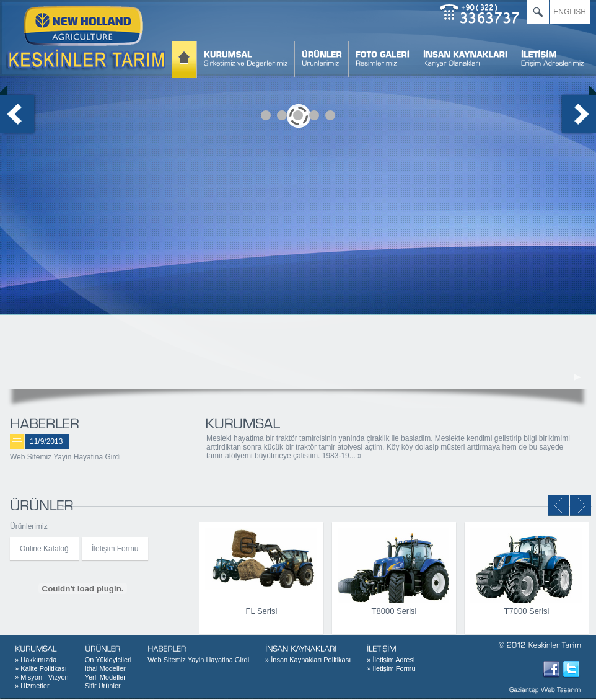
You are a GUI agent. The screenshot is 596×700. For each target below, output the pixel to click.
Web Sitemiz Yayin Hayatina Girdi (65, 457)
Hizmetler (32, 686)
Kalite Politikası (41, 668)
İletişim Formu (115, 549)
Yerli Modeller (105, 677)
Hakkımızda (36, 660)
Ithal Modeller (105, 668)
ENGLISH (570, 12)
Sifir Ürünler (103, 686)
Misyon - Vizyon (42, 677)
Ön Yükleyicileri (108, 660)
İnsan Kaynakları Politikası (308, 660)
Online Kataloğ (44, 549)
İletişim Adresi (391, 660)
